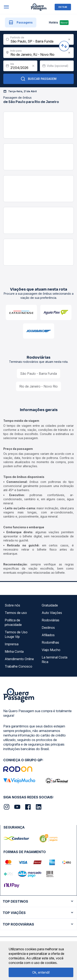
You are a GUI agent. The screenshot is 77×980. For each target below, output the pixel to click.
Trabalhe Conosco (18, 666)
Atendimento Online (19, 659)
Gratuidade (50, 605)
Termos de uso (16, 613)
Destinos (48, 628)
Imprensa (12, 644)
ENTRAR (63, 7)
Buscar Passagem (38, 79)
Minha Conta (14, 651)
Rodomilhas (50, 642)
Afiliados (48, 635)
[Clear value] (33, 66)
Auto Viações (52, 613)
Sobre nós (12, 605)
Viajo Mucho (51, 650)
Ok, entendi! (41, 972)
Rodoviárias (51, 620)
